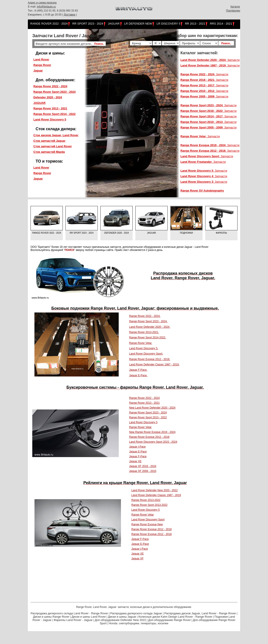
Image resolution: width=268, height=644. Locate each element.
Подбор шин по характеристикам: (205, 36)
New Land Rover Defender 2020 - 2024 (152, 408)
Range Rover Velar (140, 427)
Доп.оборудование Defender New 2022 (121, 620)
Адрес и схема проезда (42, 3)
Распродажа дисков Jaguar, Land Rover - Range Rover (200, 613)
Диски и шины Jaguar (122, 617)
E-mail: (32, 7)
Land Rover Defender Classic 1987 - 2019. (154, 365)
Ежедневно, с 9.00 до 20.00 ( (46, 15)
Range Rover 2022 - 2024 (49, 24)
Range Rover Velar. (141, 343)
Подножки (187, 233)
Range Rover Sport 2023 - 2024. (148, 321)
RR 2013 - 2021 (195, 24)
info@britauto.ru (46, 7)
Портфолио (233, 11)
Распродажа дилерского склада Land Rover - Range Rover (69, 613)
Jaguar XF (137, 559)
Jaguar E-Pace (138, 452)
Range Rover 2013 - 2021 (144, 403)
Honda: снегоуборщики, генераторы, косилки (139, 623)
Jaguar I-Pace (137, 447)
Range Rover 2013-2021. (144, 332)
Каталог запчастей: (199, 53)
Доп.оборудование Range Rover (169, 620)
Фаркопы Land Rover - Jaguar (73, 620)
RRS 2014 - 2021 (221, 24)
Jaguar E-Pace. (138, 375)
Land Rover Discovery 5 (143, 422)
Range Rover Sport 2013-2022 (149, 505)
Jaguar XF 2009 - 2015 (143, 471)
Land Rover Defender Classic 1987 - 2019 (156, 495)
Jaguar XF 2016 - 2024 (143, 466)
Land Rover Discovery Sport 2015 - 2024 (153, 442)
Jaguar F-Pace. (138, 370)
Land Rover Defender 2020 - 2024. (150, 327)
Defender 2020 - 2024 (116, 233)
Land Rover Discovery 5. (144, 348)
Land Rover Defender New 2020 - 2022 (154, 490)
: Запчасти (210, 60)
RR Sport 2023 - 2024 (88, 24)
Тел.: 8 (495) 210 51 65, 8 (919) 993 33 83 (53, 11)
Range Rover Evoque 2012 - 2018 (149, 437)
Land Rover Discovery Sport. (146, 354)
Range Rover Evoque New (147, 524)
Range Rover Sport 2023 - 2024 (148, 413)
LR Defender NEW (138, 24)
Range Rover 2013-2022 (146, 500)
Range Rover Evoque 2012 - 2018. (150, 359)
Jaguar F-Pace (138, 456)
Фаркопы (221, 233)
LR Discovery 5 (168, 24)
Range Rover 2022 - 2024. (145, 316)
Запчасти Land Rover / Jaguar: (65, 36)
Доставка (70, 15)
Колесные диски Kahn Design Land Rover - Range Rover (175, 617)
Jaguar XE (135, 461)
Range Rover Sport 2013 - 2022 (148, 417)
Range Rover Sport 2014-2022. (148, 338)
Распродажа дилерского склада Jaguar (136, 613)
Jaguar (114, 24)
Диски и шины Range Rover (51, 617)
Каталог (235, 7)
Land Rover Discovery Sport (148, 520)
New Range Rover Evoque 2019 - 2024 (152, 432)
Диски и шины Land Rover (89, 617)
